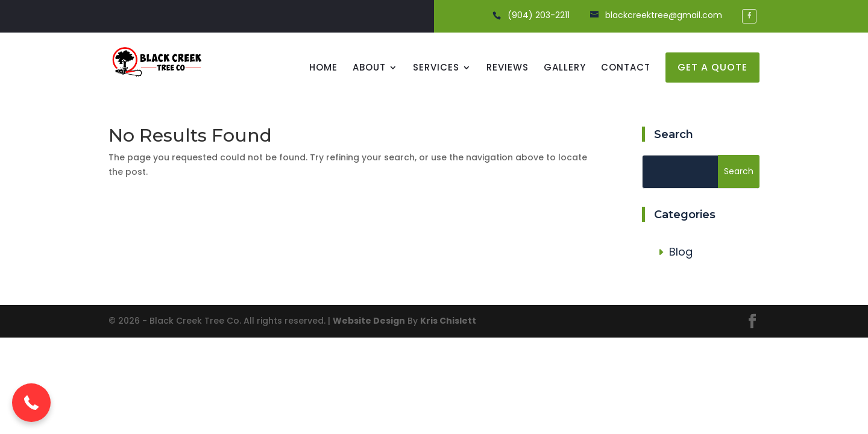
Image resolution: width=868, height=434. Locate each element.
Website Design (369, 321)
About (369, 68)
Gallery (565, 68)
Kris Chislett (448, 321)
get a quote (712, 67)
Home (323, 68)
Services (436, 68)
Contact (626, 68)
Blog (681, 252)
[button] (31, 403)
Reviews (508, 68)
